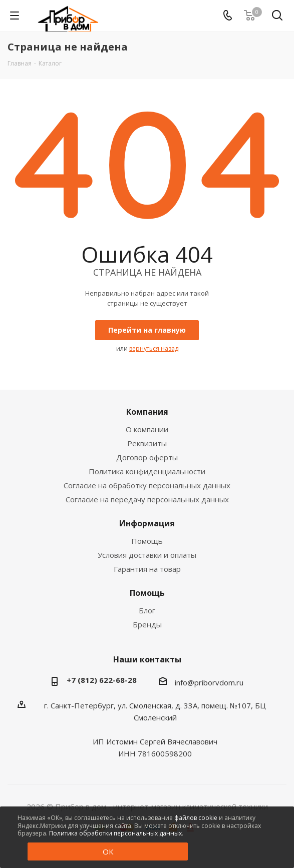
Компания (147, 412)
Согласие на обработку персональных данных (147, 485)
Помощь (147, 541)
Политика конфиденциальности (147, 471)
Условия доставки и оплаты (147, 555)
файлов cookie (196, 818)
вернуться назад (154, 348)
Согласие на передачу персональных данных (147, 499)
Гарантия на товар (147, 569)
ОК (108, 851)
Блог (147, 610)
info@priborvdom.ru (209, 682)
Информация (147, 523)
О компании (147, 429)
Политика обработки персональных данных (115, 833)
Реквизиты (147, 443)
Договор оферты (147, 457)
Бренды (147, 624)
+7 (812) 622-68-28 (102, 680)
